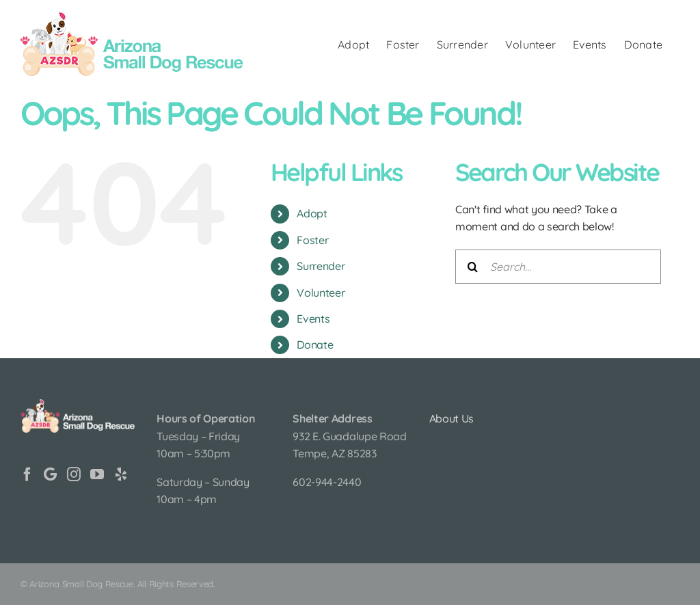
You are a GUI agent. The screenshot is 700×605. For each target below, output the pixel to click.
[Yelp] (121, 474)
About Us (452, 418)
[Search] (472, 267)
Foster (312, 240)
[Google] (50, 474)
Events (313, 319)
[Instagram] (74, 474)
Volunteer (321, 293)
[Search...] (558, 267)
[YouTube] (97, 474)
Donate (315, 345)
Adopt (312, 213)
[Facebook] (27, 474)
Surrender (321, 266)
